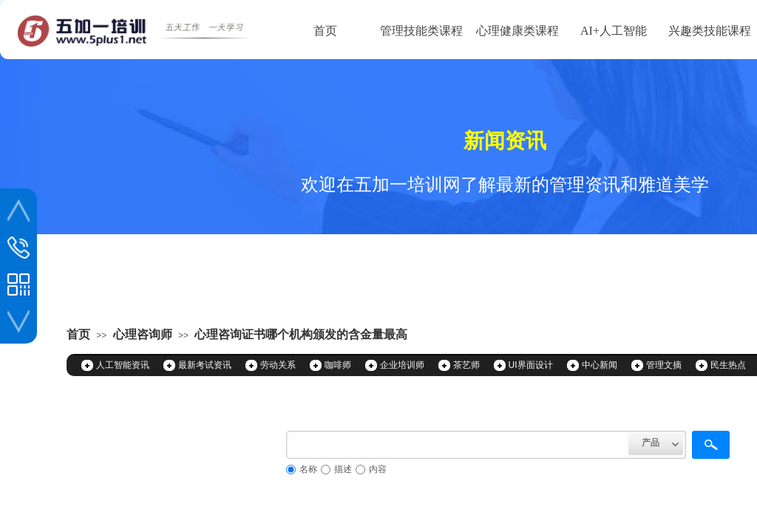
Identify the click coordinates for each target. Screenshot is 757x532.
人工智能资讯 (123, 365)
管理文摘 (664, 365)
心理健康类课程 (517, 31)
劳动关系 (278, 365)
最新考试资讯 (205, 365)
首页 (325, 31)
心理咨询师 (143, 334)
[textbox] (457, 445)
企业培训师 (402, 365)
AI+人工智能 (614, 31)
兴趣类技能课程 (710, 31)
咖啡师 (338, 365)
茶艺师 (466, 365)
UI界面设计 (531, 365)
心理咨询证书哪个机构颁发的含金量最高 (301, 334)
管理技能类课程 (421, 31)
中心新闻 (600, 365)
